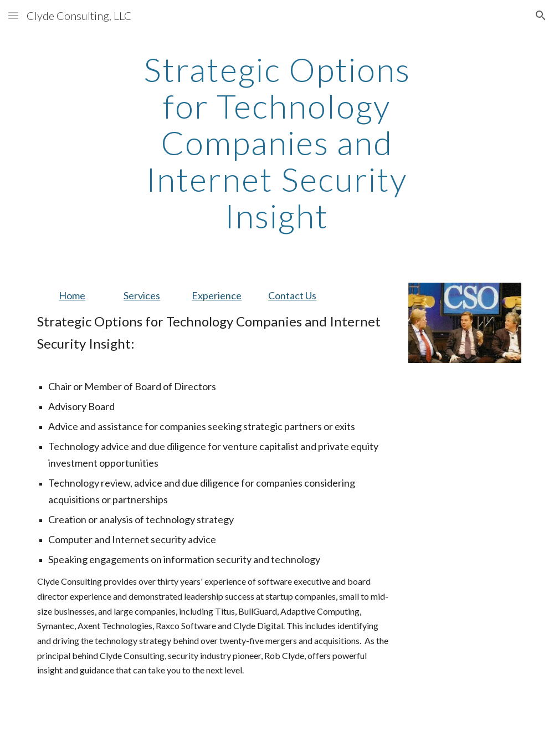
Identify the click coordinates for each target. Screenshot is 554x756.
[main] (277, 142)
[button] (13, 15)
